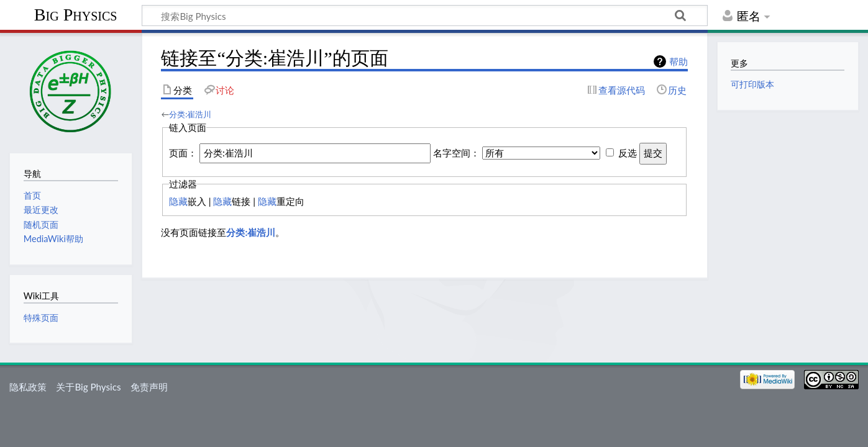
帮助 (678, 61)
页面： (183, 153)
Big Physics (76, 15)
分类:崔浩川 (190, 114)
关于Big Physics (88, 387)
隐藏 (178, 201)
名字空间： (456, 153)
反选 (628, 153)
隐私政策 (28, 387)
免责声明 (149, 387)
